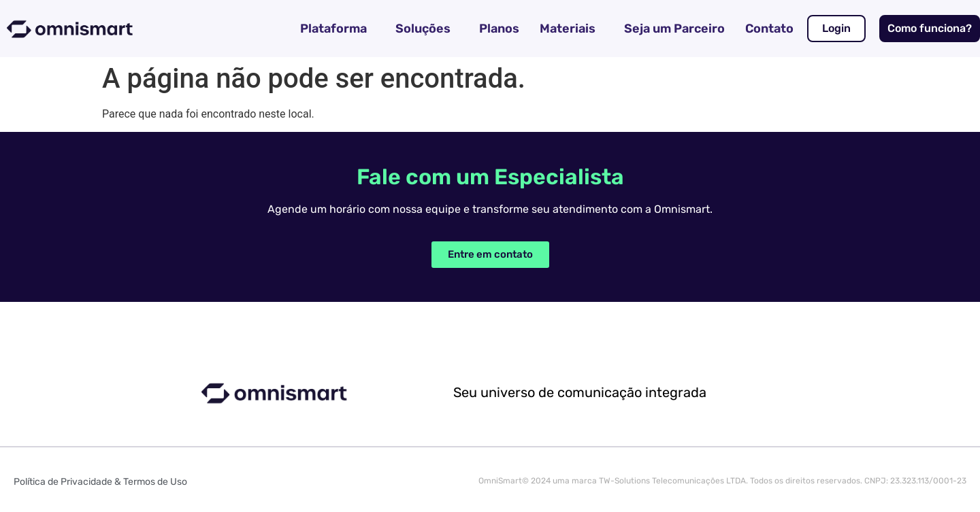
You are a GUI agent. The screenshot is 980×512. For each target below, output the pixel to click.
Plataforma (333, 29)
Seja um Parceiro (674, 29)
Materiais (568, 29)
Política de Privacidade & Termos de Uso (100, 482)
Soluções (423, 29)
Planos (499, 29)
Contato (769, 29)
